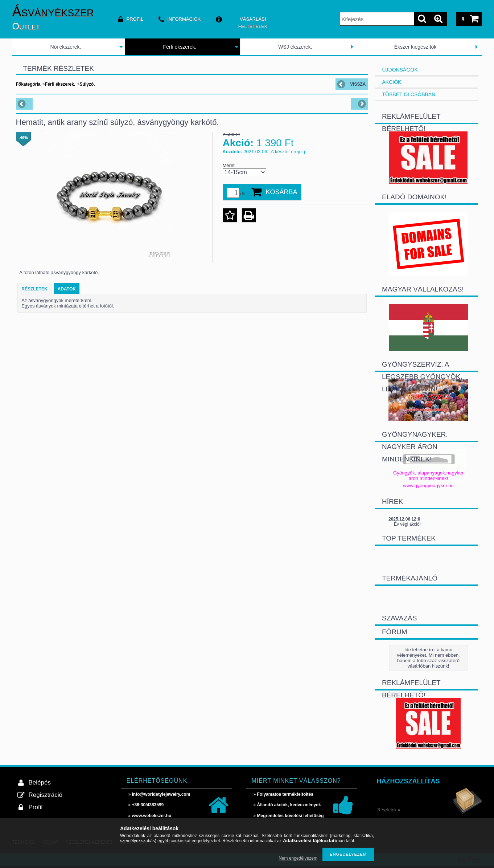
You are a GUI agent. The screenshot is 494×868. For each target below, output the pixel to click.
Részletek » (389, 810)
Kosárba (282, 192)
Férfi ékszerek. (180, 47)
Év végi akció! (407, 524)
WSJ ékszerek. (295, 47)
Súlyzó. (87, 84)
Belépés (40, 783)
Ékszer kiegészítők (415, 47)
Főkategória (28, 84)
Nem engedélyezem (298, 858)
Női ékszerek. (66, 47)
